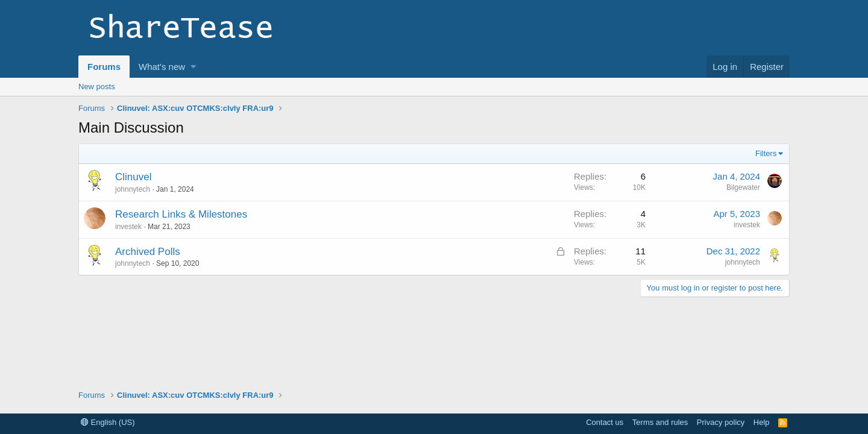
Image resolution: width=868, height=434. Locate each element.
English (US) (108, 422)
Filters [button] (766, 153)
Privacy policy (721, 422)
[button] (193, 67)
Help (762, 422)
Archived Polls (148, 252)
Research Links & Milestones (181, 214)
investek (128, 227)
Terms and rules (660, 422)
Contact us (605, 422)
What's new (162, 67)
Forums (104, 67)
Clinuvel (133, 177)
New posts (97, 86)
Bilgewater (743, 187)
